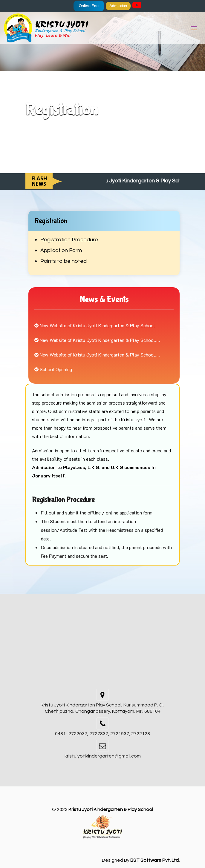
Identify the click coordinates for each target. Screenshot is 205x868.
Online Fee (89, 6)
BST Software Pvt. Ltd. (155, 860)
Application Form (61, 250)
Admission (118, 6)
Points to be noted (64, 261)
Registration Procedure (69, 240)
